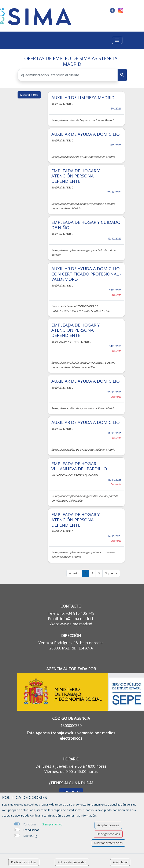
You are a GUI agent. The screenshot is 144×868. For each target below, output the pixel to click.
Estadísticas (31, 830)
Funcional (30, 824)
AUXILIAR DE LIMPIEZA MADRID (83, 97)
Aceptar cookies (108, 825)
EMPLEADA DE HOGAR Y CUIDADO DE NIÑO (86, 225)
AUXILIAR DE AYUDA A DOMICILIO (86, 134)
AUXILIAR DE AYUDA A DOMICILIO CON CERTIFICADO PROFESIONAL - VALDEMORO (86, 274)
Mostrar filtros (29, 95)
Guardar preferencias (108, 843)
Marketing (30, 836)
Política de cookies (24, 862)
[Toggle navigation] (117, 40)
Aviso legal (120, 862)
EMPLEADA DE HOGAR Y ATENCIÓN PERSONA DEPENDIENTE (76, 176)
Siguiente (111, 573)
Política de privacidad (72, 862)
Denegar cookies (108, 834)
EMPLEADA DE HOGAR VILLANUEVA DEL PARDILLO (79, 466)
